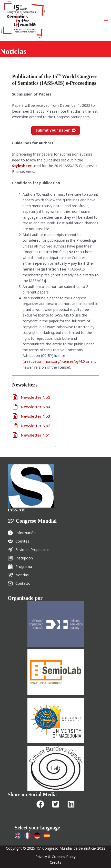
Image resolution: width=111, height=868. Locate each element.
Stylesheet (22, 166)
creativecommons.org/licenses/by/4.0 (54, 361)
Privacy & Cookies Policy (55, 857)
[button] (40, 804)
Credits (55, 862)
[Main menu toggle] (106, 19)
